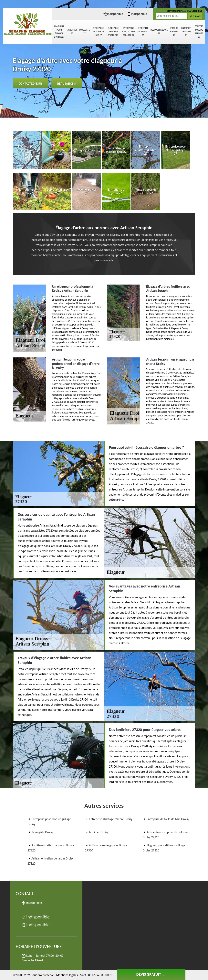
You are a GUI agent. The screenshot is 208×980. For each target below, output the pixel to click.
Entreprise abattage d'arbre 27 (113, 32)
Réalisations (67, 84)
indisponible (113, 14)
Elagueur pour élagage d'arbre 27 (59, 32)
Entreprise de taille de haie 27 (98, 32)
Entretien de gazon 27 (186, 32)
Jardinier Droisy (99, 832)
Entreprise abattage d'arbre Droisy (111, 819)
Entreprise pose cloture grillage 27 (128, 32)
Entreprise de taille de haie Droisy (168, 819)
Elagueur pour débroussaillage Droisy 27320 (164, 848)
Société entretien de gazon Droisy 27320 (51, 848)
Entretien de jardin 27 (143, 32)
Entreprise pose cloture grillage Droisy (49, 822)
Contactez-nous (31, 84)
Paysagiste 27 (84, 32)
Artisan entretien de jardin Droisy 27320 (51, 861)
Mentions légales (67, 975)
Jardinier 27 (72, 32)
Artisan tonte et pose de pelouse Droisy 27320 (165, 835)
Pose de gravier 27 (174, 32)
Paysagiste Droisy (42, 832)
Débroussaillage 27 (159, 32)
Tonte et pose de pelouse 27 (199, 32)
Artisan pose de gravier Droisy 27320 (106, 848)
